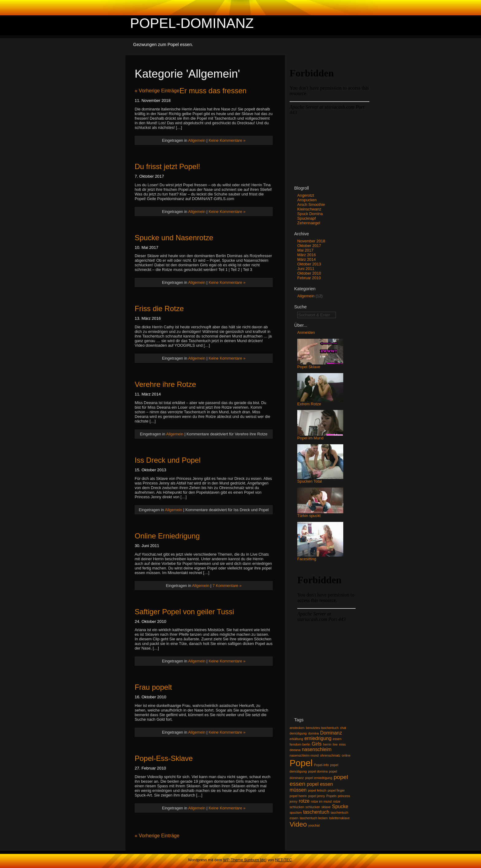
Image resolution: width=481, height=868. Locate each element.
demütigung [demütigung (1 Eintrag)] (298, 733)
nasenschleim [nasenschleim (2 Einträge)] (317, 749)
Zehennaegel (309, 223)
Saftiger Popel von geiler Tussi (184, 612)
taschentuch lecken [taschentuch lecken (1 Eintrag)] (314, 818)
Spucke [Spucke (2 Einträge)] (340, 806)
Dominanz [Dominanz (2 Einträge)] (331, 733)
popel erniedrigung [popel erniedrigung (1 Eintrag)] (319, 778)
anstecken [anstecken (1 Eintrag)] (297, 728)
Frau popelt (153, 687)
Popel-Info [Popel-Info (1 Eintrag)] (321, 765)
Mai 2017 (305, 250)
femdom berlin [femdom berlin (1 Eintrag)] (300, 744)
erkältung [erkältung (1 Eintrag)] (296, 739)
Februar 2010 (309, 278)
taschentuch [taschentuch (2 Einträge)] (316, 812)
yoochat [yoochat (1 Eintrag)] (314, 825)
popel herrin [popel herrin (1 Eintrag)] (298, 796)
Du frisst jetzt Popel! (167, 166)
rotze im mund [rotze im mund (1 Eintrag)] (321, 801)
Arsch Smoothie (311, 204)
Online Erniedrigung (167, 536)
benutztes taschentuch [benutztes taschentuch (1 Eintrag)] (322, 728)
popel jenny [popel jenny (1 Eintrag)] (317, 796)
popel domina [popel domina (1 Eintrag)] (318, 771)
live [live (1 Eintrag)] (335, 744)
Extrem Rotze (320, 402)
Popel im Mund (320, 436)
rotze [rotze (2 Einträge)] (304, 801)
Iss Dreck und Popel (168, 460)
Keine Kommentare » (227, 140)
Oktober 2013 (309, 264)
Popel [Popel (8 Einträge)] (301, 763)
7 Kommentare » (227, 586)
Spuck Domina (310, 214)
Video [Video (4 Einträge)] (298, 824)
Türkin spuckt (320, 514)
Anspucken (307, 200)
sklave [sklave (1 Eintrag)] (326, 807)
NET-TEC (284, 860)
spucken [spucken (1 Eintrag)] (296, 812)
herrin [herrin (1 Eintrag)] (327, 744)
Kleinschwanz (309, 209)
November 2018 (311, 241)
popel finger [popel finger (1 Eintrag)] (336, 790)
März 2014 (306, 259)
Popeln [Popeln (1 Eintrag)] (331, 796)
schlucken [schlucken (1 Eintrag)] (313, 807)
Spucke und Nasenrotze (174, 238)
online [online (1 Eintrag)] (346, 755)
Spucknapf (306, 218)
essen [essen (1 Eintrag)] (337, 739)
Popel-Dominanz (192, 23)
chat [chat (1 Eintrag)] (343, 728)
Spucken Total (320, 479)
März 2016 (306, 255)
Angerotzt (306, 195)
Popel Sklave (320, 365)
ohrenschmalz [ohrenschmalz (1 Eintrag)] (330, 755)
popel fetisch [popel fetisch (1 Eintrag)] (317, 790)
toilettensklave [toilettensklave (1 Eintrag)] (340, 818)
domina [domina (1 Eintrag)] (313, 733)
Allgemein (197, 140)
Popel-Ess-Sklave (164, 758)
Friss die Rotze (159, 309)
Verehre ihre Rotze (165, 384)
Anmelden (306, 332)
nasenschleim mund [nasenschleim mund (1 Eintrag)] (304, 755)
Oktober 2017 (309, 246)
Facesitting (320, 557)
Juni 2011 (306, 269)
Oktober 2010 (309, 273)
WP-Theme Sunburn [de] (245, 860)
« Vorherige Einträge (157, 91)
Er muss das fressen (213, 91)
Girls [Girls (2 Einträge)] (317, 744)
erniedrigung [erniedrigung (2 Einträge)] (318, 738)
